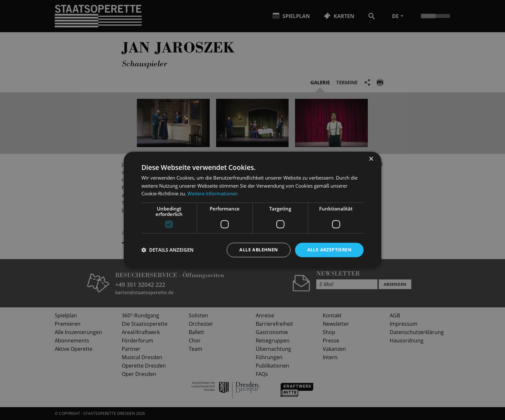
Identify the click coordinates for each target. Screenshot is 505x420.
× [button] (371, 159)
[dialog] (252, 210)
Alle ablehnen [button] (258, 250)
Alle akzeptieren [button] (329, 250)
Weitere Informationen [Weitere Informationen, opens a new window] (213, 194)
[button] (167, 250)
